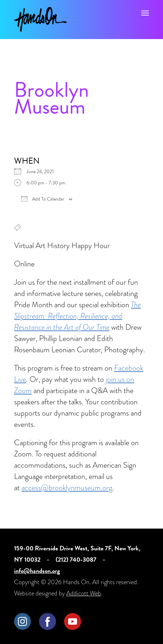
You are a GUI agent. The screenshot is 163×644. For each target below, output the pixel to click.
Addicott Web (84, 593)
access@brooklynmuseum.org (67, 488)
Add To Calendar (43, 199)
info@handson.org (37, 571)
